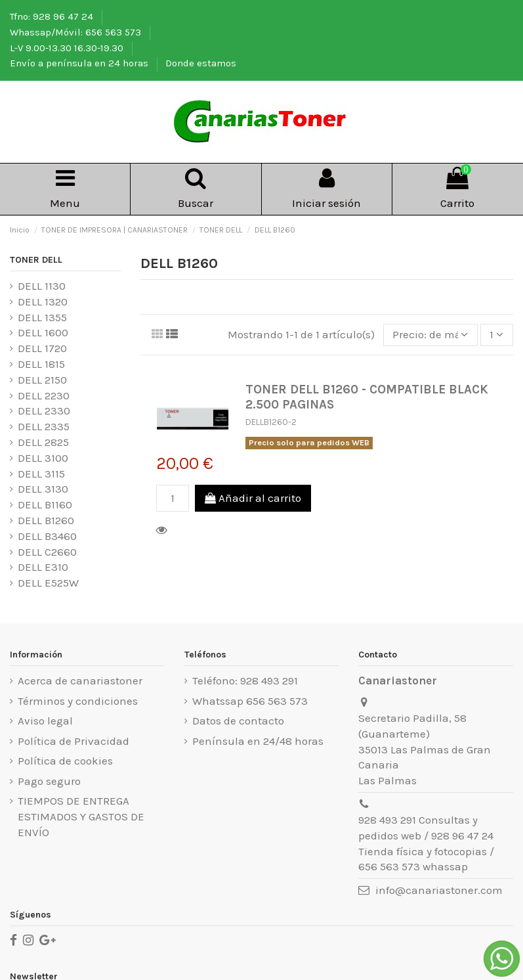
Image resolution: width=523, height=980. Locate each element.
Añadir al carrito (253, 498)
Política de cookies (65, 761)
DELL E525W (48, 583)
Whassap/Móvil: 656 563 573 (77, 32)
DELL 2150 (42, 380)
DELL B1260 (46, 520)
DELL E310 (43, 567)
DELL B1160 (45, 504)
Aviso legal (45, 721)
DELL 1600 (43, 332)
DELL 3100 (43, 458)
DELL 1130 (42, 286)
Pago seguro (49, 781)
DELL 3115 (41, 474)
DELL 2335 (44, 426)
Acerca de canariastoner (80, 680)
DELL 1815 (41, 364)
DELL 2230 (44, 395)
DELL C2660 (47, 552)
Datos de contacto (238, 721)
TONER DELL (36, 260)
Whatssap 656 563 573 (250, 701)
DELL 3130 (43, 489)
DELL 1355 (42, 317)
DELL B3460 (47, 536)
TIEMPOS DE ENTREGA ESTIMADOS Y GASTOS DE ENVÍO (81, 816)
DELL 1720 (42, 348)
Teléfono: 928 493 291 (245, 680)
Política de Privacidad (73, 741)
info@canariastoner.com (439, 890)
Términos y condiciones (78, 701)
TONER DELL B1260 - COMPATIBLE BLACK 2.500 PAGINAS (367, 397)
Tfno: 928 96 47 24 (53, 16)
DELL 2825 (43, 442)
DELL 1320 (43, 301)
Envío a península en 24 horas (80, 63)
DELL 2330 (44, 411)
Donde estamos (201, 63)
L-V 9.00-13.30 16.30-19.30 (68, 48)
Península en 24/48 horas (258, 741)
